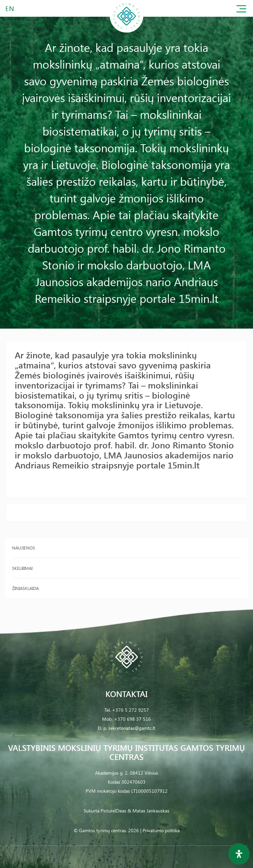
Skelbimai (22, 568)
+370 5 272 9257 (131, 710)
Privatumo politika (161, 830)
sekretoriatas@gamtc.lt (132, 728)
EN (10, 8)
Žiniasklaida (25, 588)
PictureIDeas (113, 811)
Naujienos (24, 548)
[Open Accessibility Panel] (239, 854)
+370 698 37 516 (133, 719)
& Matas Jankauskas (148, 811)
